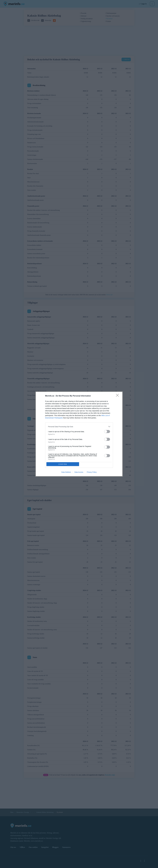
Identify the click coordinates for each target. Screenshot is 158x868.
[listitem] (79, 427)
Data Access (79, 472)
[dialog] (79, 434)
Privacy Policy (92, 472)
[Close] (118, 396)
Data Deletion (66, 472)
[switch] (107, 432)
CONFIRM (63, 464)
